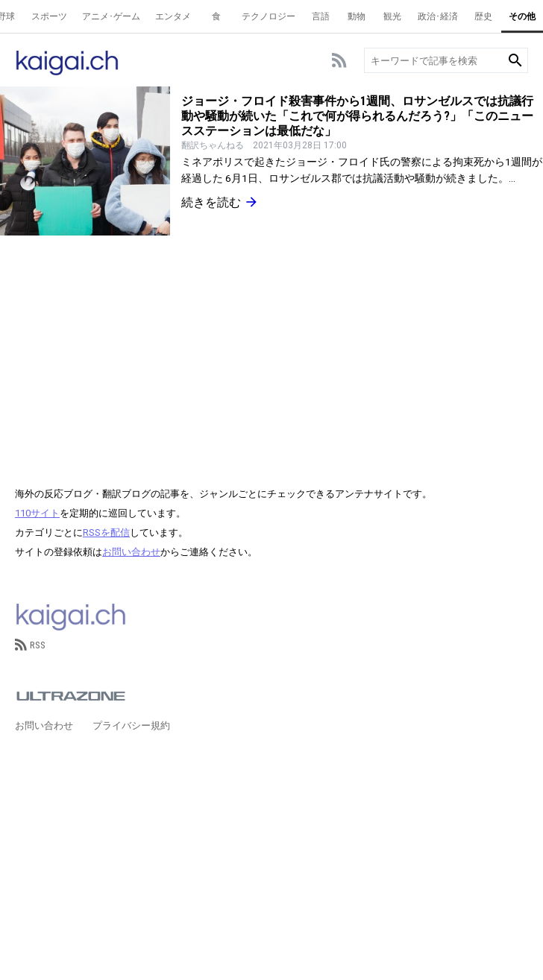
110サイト (37, 513)
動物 (357, 16)
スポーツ (49, 16)
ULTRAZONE (71, 696)
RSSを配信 (106, 532)
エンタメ (173, 16)
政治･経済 (438, 16)
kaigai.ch (71, 616)
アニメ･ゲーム (111, 16)
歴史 (483, 16)
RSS (30, 645)
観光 (392, 16)
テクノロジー (269, 16)
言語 (321, 16)
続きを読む (220, 202)
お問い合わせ (131, 552)
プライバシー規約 (131, 725)
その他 (522, 16)
